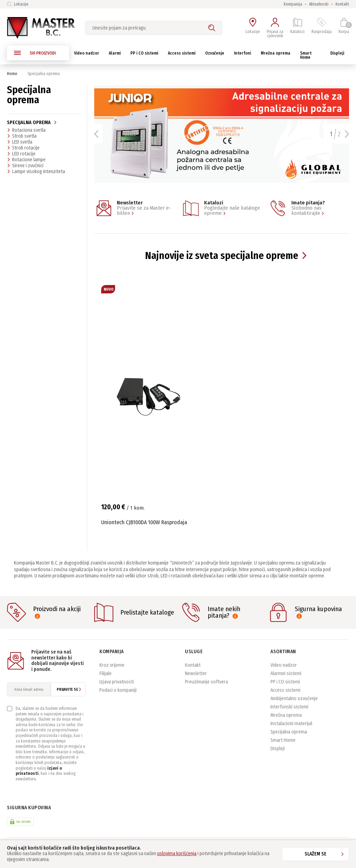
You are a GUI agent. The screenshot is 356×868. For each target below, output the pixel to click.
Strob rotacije (23, 148)
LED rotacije (21, 154)
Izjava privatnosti (117, 682)
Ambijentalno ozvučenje (294, 699)
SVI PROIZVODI (35, 53)
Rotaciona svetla (26, 130)
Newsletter (196, 674)
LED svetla (20, 142)
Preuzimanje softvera (207, 682)
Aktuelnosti (319, 4)
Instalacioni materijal (291, 724)
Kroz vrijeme (112, 665)
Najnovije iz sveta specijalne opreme (222, 256)
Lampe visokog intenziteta (36, 171)
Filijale (106, 674)
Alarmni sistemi (286, 674)
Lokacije (18, 4)
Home (12, 74)
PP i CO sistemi (285, 682)
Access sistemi (285, 690)
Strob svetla (22, 136)
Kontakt (342, 4)
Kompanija (293, 4)
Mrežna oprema (286, 715)
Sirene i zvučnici (25, 165)
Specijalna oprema (32, 123)
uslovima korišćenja (177, 854)
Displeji (278, 749)
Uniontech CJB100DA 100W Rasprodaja (144, 522)
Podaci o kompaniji (118, 690)
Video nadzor (284, 665)
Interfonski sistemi (289, 707)
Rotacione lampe (26, 160)
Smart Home (283, 740)
